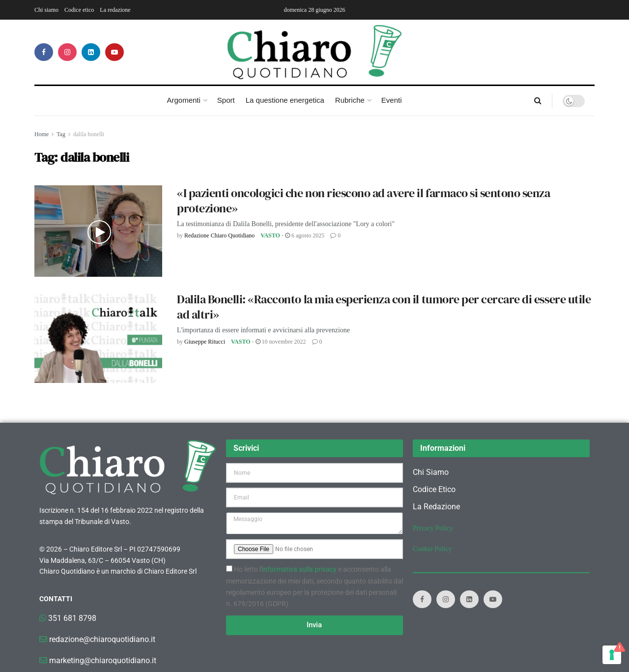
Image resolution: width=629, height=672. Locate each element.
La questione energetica (285, 100)
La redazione (115, 10)
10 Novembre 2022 (281, 342)
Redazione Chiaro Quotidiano (219, 235)
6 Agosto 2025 (305, 235)
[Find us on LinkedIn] (91, 52)
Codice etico (79, 10)
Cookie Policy (432, 549)
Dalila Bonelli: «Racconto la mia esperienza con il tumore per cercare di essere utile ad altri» (384, 307)
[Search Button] (538, 101)
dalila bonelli (89, 134)
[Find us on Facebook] (44, 52)
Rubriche (350, 100)
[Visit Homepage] (315, 52)
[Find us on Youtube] (114, 52)
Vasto (270, 235)
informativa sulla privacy (299, 569)
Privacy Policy (433, 528)
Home (42, 134)
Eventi (392, 100)
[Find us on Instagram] (67, 52)
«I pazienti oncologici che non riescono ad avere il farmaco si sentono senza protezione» (364, 201)
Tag (61, 134)
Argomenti (183, 100)
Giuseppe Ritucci (205, 342)
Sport (226, 100)
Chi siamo (46, 10)
